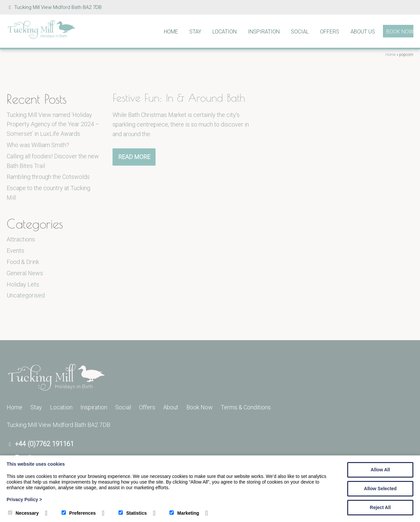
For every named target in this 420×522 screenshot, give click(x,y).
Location (225, 32)
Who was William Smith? (38, 145)
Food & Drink (23, 262)
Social (300, 32)
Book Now (400, 32)
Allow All (380, 470)
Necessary (23, 513)
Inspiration (264, 32)
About (171, 407)
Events (15, 251)
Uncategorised (26, 295)
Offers (330, 32)
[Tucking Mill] (41, 37)
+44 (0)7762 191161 (44, 444)
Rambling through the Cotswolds (48, 177)
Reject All (380, 507)
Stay (195, 32)
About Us (363, 32)
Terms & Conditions (246, 407)
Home (171, 32)
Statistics (133, 513)
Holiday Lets (23, 284)
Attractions (21, 239)
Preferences (79, 513)
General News (25, 273)
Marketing (184, 513)
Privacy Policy (24, 499)
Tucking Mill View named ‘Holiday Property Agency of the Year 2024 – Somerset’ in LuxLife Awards (53, 124)
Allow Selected (380, 489)
